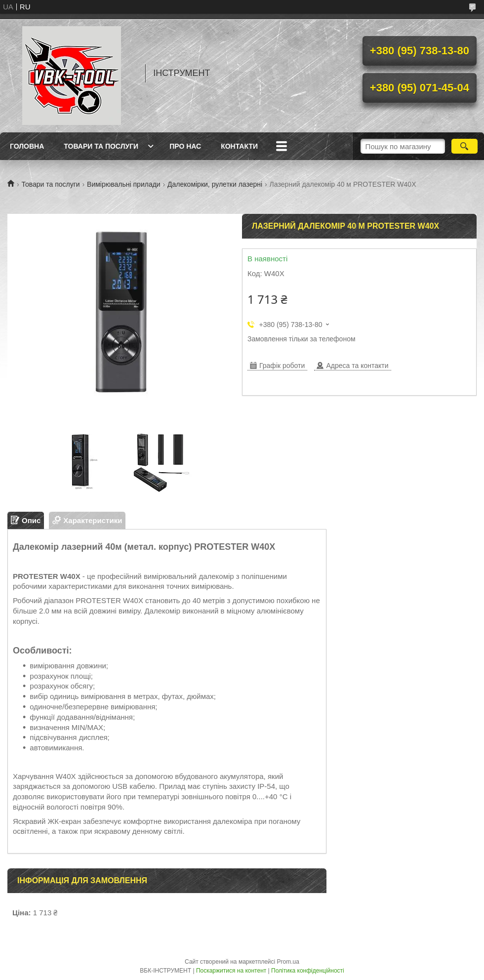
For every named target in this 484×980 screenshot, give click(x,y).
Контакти (239, 146)
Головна (27, 146)
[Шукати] (464, 146)
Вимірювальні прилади (124, 184)
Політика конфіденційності (308, 971)
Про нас (185, 146)
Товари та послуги (101, 146)
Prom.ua (288, 962)
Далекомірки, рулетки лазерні (215, 184)
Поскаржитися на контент (231, 971)
